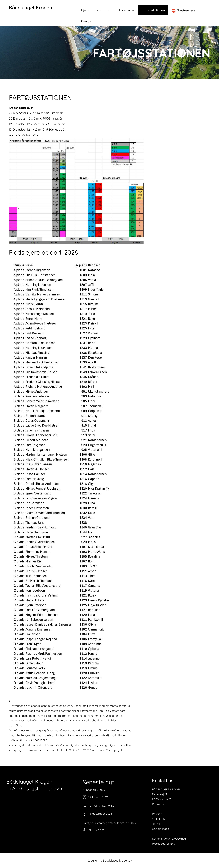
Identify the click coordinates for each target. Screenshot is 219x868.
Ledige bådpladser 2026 (98, 806)
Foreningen (127, 10)
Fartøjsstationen (153, 10)
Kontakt (87, 21)
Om (98, 10)
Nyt (110, 10)
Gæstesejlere (183, 11)
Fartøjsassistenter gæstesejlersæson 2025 (109, 823)
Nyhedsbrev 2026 (94, 790)
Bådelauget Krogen (31, 8)
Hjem (85, 10)
